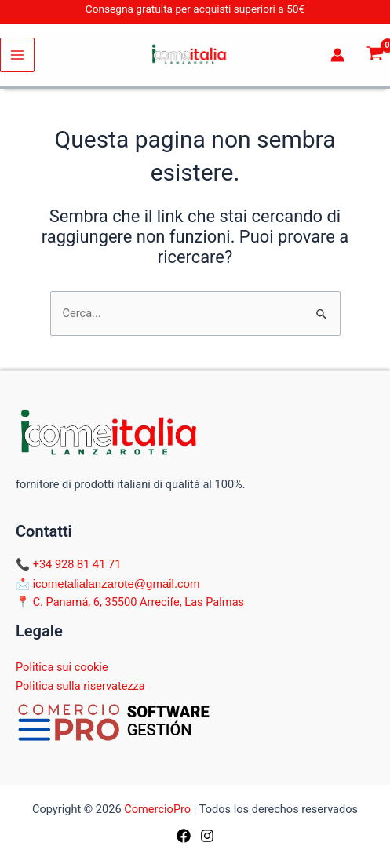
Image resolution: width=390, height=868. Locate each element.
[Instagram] (207, 836)
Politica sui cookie (62, 667)
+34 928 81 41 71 (77, 564)
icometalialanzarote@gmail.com (117, 584)
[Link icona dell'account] (337, 55)
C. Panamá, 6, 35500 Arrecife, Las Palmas (139, 602)
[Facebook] (184, 836)
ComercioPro (157, 809)
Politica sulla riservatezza (80, 686)
